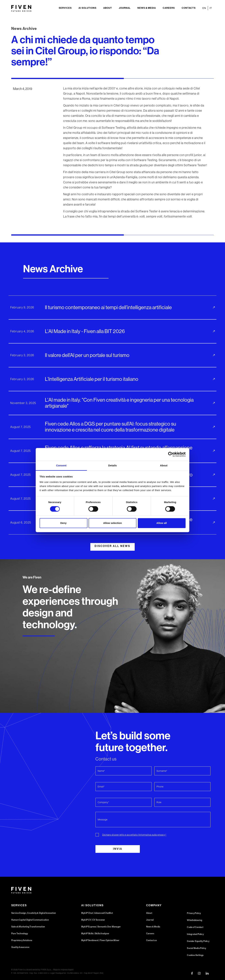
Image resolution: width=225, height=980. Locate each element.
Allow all (162, 523)
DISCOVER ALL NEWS (112, 546)
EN (204, 8)
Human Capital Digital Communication (30, 920)
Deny (63, 523)
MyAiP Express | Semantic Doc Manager (101, 927)
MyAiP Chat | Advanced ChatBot (97, 913)
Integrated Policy (195, 934)
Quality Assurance (20, 947)
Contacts (189, 8)
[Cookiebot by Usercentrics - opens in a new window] (171, 454)
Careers (169, 8)
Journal (125, 8)
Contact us (151, 940)
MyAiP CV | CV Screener (93, 920)
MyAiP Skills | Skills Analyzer (95, 933)
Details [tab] (112, 465)
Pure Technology (20, 933)
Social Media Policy (196, 948)
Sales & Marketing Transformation (28, 927)
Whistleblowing (195, 920)
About (108, 8)
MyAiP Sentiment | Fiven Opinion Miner (100, 940)
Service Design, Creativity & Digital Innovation (34, 913)
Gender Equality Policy (198, 941)
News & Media (147, 8)
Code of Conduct (195, 927)
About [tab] (164, 465)
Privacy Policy (194, 913)
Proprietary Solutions (22, 940)
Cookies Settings (195, 955)
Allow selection (112, 523)
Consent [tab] (61, 465)
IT (211, 8)
